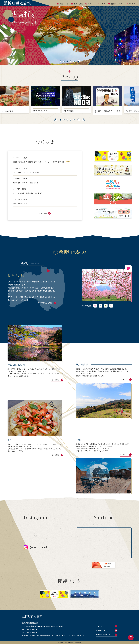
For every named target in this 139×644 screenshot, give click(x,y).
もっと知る (56, 380)
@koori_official (35, 550)
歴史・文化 (77, 4)
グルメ (101, 4)
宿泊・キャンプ (116, 4)
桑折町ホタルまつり (40, 111)
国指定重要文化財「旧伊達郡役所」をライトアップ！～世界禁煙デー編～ (39, 162)
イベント (90, 4)
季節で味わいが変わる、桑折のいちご (26, 183)
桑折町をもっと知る (45, 303)
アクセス (131, 4)
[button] (56, 120)
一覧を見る (43, 213)
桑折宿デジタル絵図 (20, 203)
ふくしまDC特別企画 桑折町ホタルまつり (28, 193)
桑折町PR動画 (69, 111)
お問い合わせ (101, 630)
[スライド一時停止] (79, 61)
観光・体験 (63, 4)
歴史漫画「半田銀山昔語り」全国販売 (107, 112)
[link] (106, 285)
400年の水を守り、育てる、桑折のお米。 (28, 172)
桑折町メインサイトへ (104, 635)
